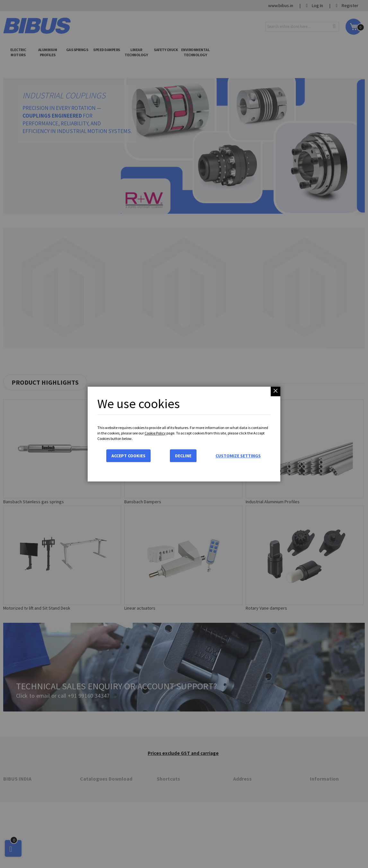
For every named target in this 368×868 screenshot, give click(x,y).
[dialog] (184, 434)
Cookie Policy (155, 433)
